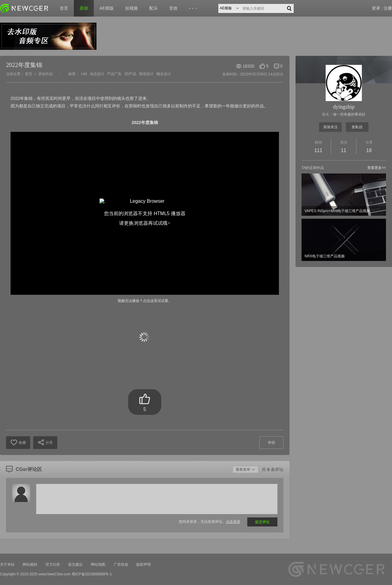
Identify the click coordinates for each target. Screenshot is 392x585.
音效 (173, 8)
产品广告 (114, 74)
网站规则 (30, 564)
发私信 (357, 127)
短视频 (131, 8)
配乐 (153, 8)
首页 (64, 8)
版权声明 (144, 564)
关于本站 (7, 564)
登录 (376, 8)
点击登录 (233, 522)
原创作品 (46, 74)
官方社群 (53, 564)
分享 (45, 442)
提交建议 (75, 564)
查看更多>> (377, 168)
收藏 (18, 442)
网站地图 (98, 564)
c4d (84, 74)
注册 (388, 8)
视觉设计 (146, 74)
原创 (84, 8)
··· (194, 8)
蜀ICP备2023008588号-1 (92, 574)
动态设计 (97, 74)
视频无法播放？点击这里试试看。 (145, 301)
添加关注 (330, 127)
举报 (271, 443)
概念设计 (164, 74)
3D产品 (130, 74)
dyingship (344, 107)
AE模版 (107, 8)
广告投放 (121, 564)
